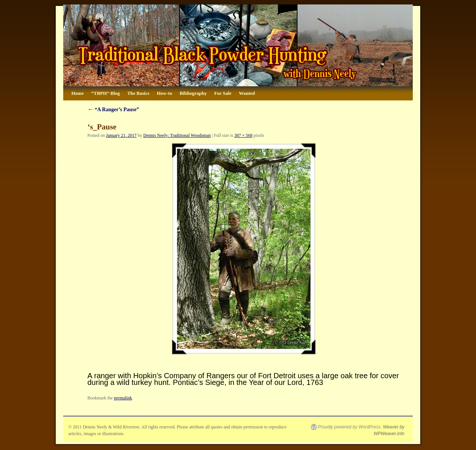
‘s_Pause (102, 127)
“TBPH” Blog (105, 93)
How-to (165, 93)
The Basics (138, 93)
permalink (123, 398)
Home (78, 93)
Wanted (247, 93)
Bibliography (193, 93)
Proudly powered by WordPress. (350, 427)
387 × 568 (243, 135)
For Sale (223, 93)
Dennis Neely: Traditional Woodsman (177, 135)
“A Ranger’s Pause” (113, 110)
